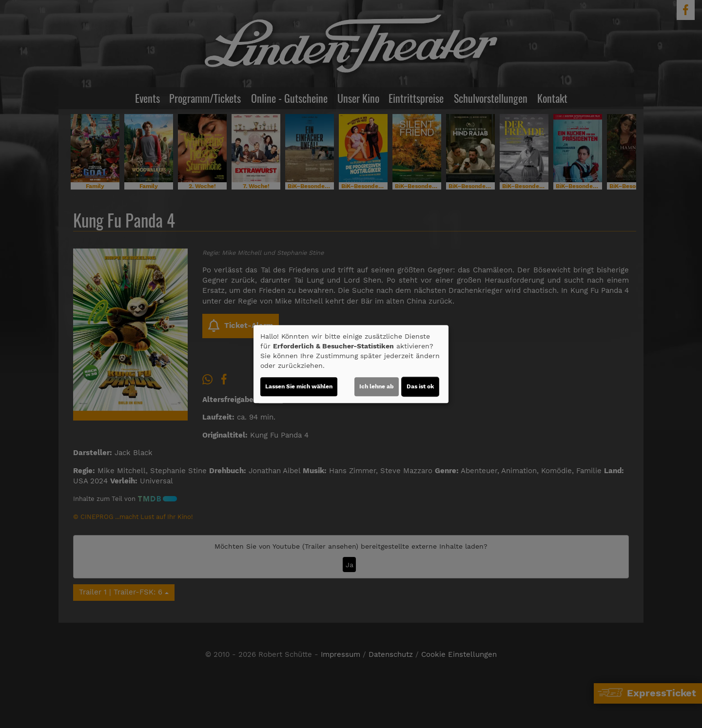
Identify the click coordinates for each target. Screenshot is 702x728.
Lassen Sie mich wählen (299, 386)
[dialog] (351, 364)
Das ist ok (420, 386)
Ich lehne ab (377, 386)
